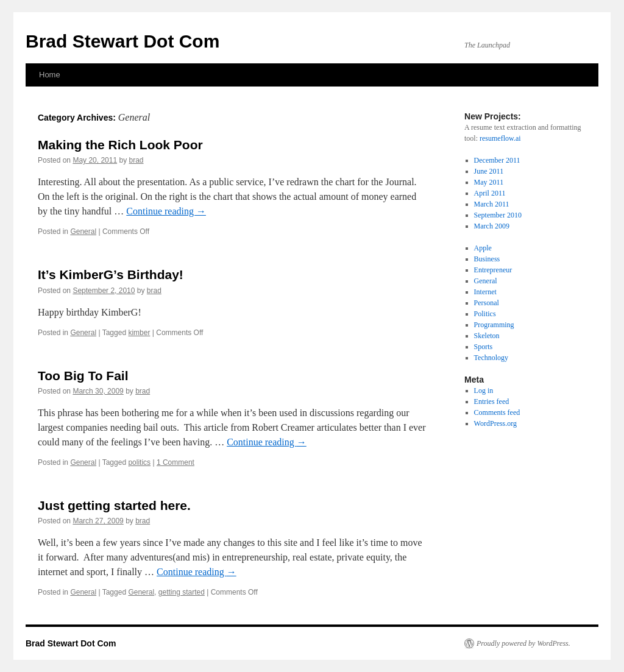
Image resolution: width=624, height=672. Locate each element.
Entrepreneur (493, 270)
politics (139, 462)
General (83, 232)
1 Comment (175, 462)
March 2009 (492, 226)
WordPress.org (495, 423)
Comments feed (497, 412)
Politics (485, 314)
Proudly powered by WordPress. (523, 643)
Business (487, 259)
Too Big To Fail (83, 376)
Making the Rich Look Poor (120, 145)
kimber (139, 333)
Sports (484, 347)
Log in (484, 391)
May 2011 (489, 182)
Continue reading (166, 211)
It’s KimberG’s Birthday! (111, 274)
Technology (491, 358)
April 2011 (490, 193)
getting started (182, 592)
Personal (487, 303)
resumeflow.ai (500, 138)
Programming (494, 325)
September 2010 (498, 215)
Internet (485, 292)
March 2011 (492, 204)
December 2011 (497, 160)
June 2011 (489, 171)
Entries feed (492, 401)
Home (50, 75)
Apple (483, 248)
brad (136, 160)
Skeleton (487, 336)
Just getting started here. (114, 505)
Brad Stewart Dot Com (122, 41)
